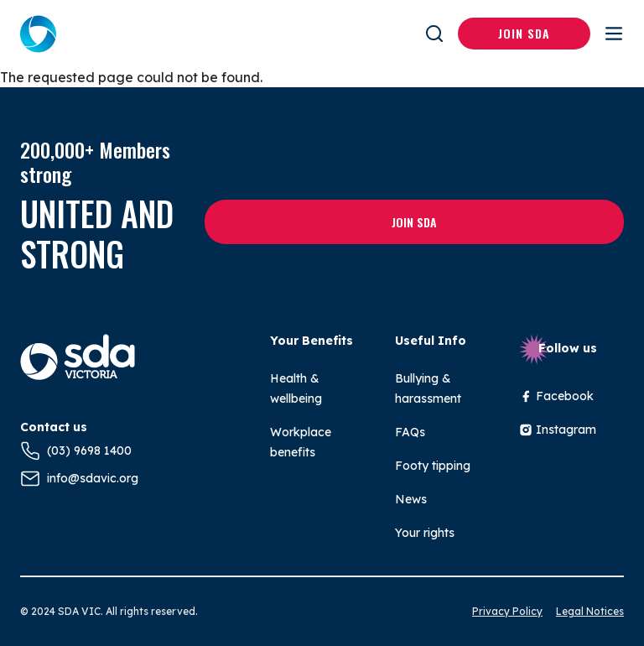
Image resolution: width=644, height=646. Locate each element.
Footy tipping (433, 466)
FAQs (410, 432)
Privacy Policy (507, 611)
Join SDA (524, 33)
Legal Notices (590, 611)
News (411, 499)
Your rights (425, 533)
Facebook (556, 396)
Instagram (558, 430)
